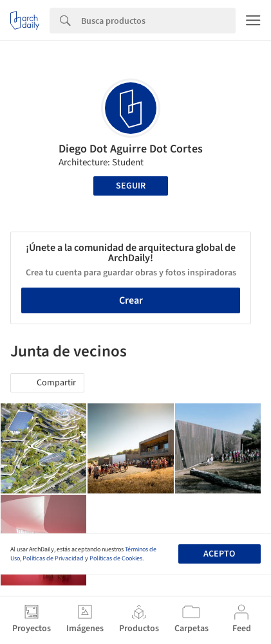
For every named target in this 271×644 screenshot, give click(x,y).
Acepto (219, 554)
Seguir (131, 186)
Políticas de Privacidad (53, 558)
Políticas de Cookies (116, 558)
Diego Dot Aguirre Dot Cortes (131, 149)
